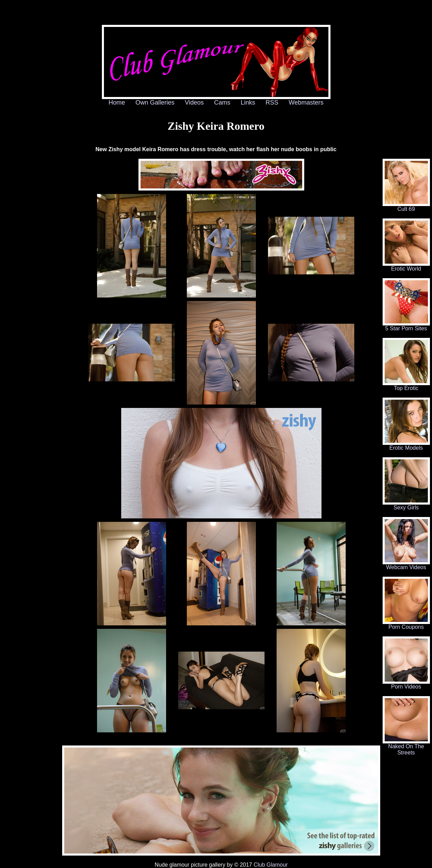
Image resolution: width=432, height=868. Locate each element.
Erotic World (406, 266)
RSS (272, 103)
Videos (194, 103)
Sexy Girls (406, 505)
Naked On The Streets (406, 747)
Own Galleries (155, 103)
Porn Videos (406, 684)
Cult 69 (406, 207)
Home (117, 103)
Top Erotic (406, 386)
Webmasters (306, 103)
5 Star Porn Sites (406, 326)
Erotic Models (406, 445)
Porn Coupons (406, 625)
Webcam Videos (406, 565)
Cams (222, 103)
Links (248, 103)
